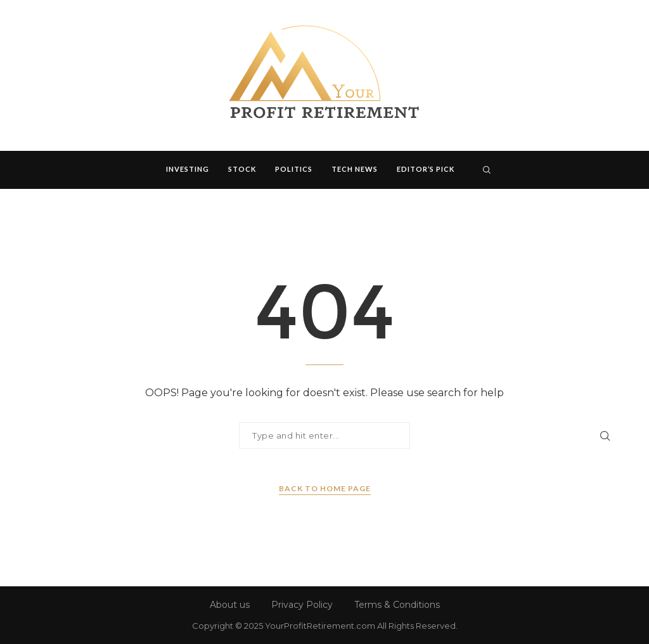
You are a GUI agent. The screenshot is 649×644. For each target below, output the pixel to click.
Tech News (355, 169)
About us (230, 605)
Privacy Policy (302, 605)
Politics (294, 169)
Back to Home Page (325, 488)
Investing (188, 169)
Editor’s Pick (426, 169)
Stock (242, 169)
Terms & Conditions (397, 605)
